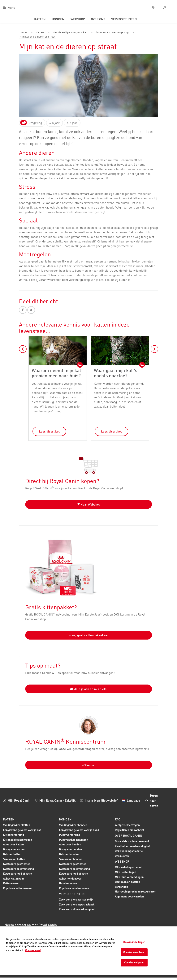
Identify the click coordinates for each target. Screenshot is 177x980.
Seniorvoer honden (71, 859)
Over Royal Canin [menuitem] (129, 835)
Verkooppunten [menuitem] (124, 19)
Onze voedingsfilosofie (129, 850)
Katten (38, 32)
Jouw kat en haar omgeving (113, 32)
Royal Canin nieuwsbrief (130, 829)
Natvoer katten (12, 854)
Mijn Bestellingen (125, 872)
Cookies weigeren (134, 962)
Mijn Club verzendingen (129, 876)
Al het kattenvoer (14, 878)
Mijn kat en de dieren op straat (39, 36)
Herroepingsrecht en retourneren (136, 891)
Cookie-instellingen (134, 942)
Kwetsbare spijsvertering (18, 869)
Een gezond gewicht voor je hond (79, 830)
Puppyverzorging (70, 835)
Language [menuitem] (133, 800)
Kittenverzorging (13, 835)
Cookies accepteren (134, 952)
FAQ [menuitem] (118, 819)
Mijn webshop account (128, 867)
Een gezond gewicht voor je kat (22, 829)
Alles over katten (13, 844)
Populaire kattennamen (17, 888)
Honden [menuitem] (58, 19)
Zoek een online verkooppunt (77, 909)
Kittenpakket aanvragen (17, 840)
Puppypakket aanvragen (74, 840)
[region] (88, 951)
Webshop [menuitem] (78, 19)
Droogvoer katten (14, 849)
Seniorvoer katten (14, 859)
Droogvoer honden (70, 849)
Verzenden (121, 886)
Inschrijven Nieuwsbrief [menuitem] (101, 800)
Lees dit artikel (49, 431)
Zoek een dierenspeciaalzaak (77, 904)
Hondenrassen (68, 883)
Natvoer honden (69, 854)
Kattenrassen (11, 883)
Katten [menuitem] (40, 19)
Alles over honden (70, 844)
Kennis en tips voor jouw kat (68, 32)
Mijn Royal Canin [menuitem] (19, 800)
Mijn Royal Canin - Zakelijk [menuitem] (57, 800)
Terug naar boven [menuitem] (154, 800)
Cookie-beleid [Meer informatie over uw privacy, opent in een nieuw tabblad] (33, 950)
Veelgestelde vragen (127, 824)
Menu (11, 8)
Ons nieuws (122, 855)
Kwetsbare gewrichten (17, 864)
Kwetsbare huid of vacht (18, 873)
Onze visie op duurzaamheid (132, 841)
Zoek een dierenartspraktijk (76, 899)
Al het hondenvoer (70, 878)
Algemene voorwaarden (129, 896)
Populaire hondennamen (74, 888)
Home (23, 32)
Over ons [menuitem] (98, 19)
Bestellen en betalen (127, 881)
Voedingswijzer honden (73, 824)
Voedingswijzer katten (17, 824)
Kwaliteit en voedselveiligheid (133, 846)
